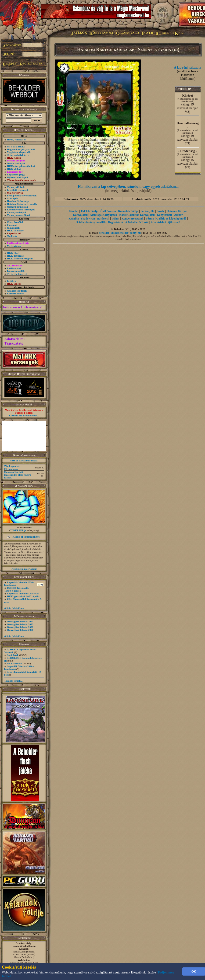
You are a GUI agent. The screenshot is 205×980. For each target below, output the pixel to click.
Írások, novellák (16, 271)
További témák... (13, 681)
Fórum (150, 219)
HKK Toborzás (15, 256)
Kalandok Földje (128, 211)
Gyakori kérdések (17, 291)
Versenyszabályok (17, 212)
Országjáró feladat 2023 (20, 624)
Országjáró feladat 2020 (20, 630)
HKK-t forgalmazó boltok (21, 166)
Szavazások (13, 228)
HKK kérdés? (14, 663)
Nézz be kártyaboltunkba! (24, 460)
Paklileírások (14, 268)
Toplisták (12, 236)
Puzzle (160, 211)
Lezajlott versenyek (18, 190)
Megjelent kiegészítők (19, 152)
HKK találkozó (15, 230)
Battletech (103, 219)
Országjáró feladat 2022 (20, 627)
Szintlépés (13, 198)
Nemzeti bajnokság (18, 207)
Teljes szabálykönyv (18, 155)
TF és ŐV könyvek (17, 274)
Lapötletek (13, 655)
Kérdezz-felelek (16, 293)
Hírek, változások (17, 140)
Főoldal (74, 211)
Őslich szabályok (16, 163)
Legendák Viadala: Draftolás (23, 593)
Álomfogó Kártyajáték (104, 215)
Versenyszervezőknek (19, 215)
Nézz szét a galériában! (24, 569)
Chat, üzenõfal (15, 222)
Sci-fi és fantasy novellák (91, 222)
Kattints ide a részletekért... (24, 415)
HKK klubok (14, 169)
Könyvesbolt (164, 215)
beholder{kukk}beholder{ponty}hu (120, 233)
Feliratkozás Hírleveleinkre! (23, 307)
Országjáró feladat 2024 (20, 621)
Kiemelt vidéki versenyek (21, 209)
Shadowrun (88, 219)
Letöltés (11, 281)
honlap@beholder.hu (24, 946)
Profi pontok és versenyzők (22, 195)
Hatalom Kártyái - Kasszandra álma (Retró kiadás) (18, 475)
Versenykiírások (16, 187)
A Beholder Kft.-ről (137, 222)
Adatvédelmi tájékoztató (165, 222)
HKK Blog (13, 253)
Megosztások (14, 246)
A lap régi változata (187, 68)
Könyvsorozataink (133, 219)
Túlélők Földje (18, 530)
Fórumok (12, 225)
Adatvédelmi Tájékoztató (14, 341)
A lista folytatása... (14, 608)
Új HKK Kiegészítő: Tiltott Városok (17, 589)
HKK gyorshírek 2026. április (23, 596)
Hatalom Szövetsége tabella (22, 204)
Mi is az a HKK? (16, 146)
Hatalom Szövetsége (18, 201)
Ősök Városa (108, 211)
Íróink (115, 219)
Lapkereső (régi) (16, 174)
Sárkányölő (147, 211)
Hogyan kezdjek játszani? (21, 149)
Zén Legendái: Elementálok (12, 467)
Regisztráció (116, 222)
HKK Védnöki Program (20, 258)
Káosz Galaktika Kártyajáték (137, 215)
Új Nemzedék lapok (18, 177)
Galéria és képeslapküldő (171, 219)
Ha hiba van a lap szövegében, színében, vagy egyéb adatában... (128, 187)
